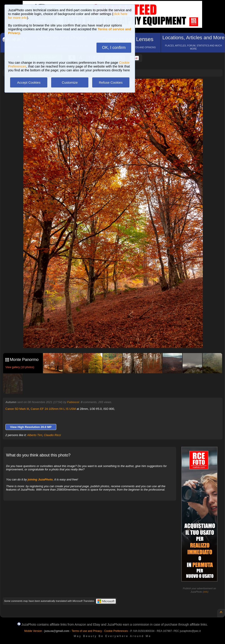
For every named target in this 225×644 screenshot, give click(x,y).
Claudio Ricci (52, 435)
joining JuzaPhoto (40, 479)
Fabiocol (73, 402)
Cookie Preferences (116, 631)
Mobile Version (33, 631)
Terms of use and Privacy (87, 631)
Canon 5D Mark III (17, 409)
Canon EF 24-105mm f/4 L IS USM (53, 409)
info (206, 592)
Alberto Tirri (35, 435)
